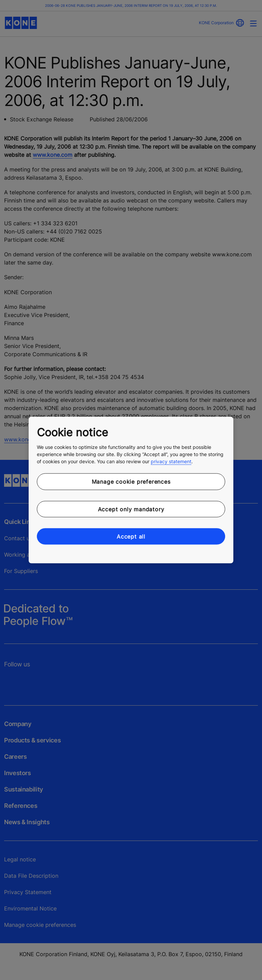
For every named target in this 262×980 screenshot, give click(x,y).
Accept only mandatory (131, 509)
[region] (131, 490)
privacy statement (171, 461)
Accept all (131, 537)
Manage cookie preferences (131, 482)
